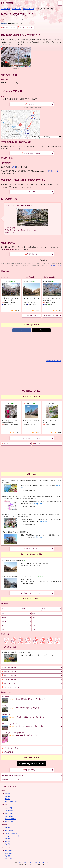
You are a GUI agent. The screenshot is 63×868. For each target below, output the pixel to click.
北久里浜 (13, 167)
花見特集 (8, 828)
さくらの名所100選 (9, 667)
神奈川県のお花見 (29, 9)
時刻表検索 (8, 793)
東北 (34, 617)
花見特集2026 (7, 3)
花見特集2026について (31, 770)
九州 (34, 629)
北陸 (34, 621)
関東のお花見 (16, 9)
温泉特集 (8, 844)
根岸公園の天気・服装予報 (31, 153)
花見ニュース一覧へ (31, 549)
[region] (31, 124)
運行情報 (8, 799)
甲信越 (4, 621)
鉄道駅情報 (8, 808)
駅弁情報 (8, 856)
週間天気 (30, 27)
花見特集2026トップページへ (11, 779)
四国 (3, 629)
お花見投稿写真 (8, 752)
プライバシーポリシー (41, 863)
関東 (3, 613)
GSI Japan (48, 137)
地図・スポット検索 (11, 802)
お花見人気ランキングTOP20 (31, 438)
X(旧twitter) (12, 24)
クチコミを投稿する (31, 192)
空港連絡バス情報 (10, 819)
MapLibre (40, 137)
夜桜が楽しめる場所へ (51, 315)
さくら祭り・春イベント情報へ (31, 593)
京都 (23, 609)
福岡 (44, 609)
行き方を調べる (31, 104)
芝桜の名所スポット (9, 679)
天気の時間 (8, 853)
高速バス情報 (9, 816)
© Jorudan (56, 137)
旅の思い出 (8, 859)
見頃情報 (5, 27)
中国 (34, 625)
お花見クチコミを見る (10, 748)
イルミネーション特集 (12, 836)
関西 (34, 613)
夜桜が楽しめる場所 (9, 671)
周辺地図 (13, 27)
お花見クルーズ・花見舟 (10, 687)
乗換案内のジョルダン (26, 863)
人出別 (5, 443)
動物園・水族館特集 (11, 833)
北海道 (4, 617)
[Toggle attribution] (60, 137)
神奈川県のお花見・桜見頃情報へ (12, 775)
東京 (3, 609)
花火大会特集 (9, 831)
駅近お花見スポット (9, 675)
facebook (4, 24)
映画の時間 (8, 850)
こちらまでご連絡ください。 (54, 266)
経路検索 (8, 796)
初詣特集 (8, 841)
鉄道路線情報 (9, 811)
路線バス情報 (9, 813)
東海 (3, 625)
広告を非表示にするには (54, 361)
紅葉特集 (8, 839)
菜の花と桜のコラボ (9, 683)
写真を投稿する (31, 254)
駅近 (18, 24)
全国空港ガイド (10, 822)
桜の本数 (36, 443)
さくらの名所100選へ (31, 315)
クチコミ (22, 27)
